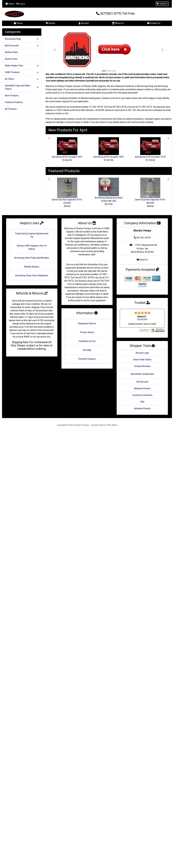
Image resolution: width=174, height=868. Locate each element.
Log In (21, 4)
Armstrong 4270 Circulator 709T (109, 157)
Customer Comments (142, 395)
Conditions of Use (87, 341)
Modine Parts (11, 52)
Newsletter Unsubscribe (142, 374)
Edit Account (142, 382)
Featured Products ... (15, 102)
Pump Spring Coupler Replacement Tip (32, 235)
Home (10, 4)
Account (84, 23)
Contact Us (154, 23)
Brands (51, 23)
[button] (162, 4)
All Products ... (12, 109)
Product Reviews (142, 366)
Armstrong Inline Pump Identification (32, 258)
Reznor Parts (11, 59)
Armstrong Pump (22, 39)
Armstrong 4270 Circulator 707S (150, 157)
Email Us (142, 260)
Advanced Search (142, 388)
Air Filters (22, 79)
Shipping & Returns (87, 323)
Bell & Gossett (22, 46)
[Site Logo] (30, 14)
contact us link (62, 113)
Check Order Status (142, 360)
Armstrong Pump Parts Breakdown (32, 276)
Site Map (87, 350)
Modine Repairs (32, 267)
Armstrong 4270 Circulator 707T (67, 157)
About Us (118, 23)
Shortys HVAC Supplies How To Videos (32, 247)
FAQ (142, 402)
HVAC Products (22, 72)
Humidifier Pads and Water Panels (22, 87)
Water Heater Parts (22, 66)
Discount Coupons (87, 359)
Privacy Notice (87, 332)
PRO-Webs (112, 425)
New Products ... (13, 96)
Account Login (142, 353)
